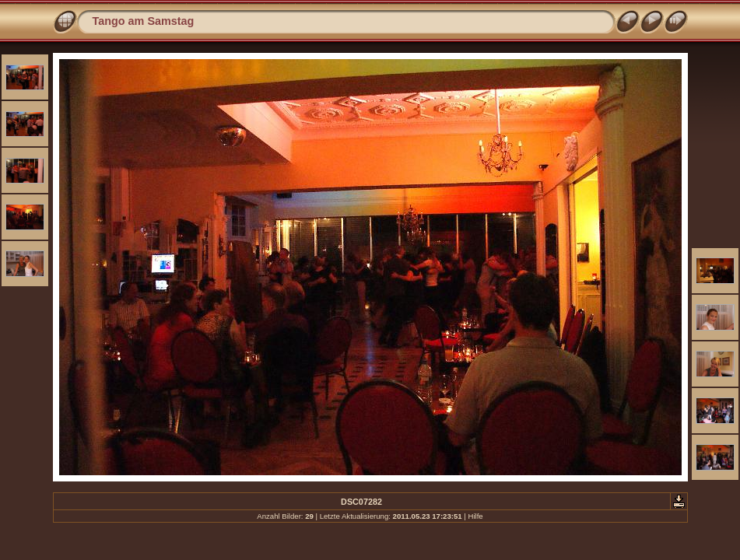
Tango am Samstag (144, 21)
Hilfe (475, 516)
